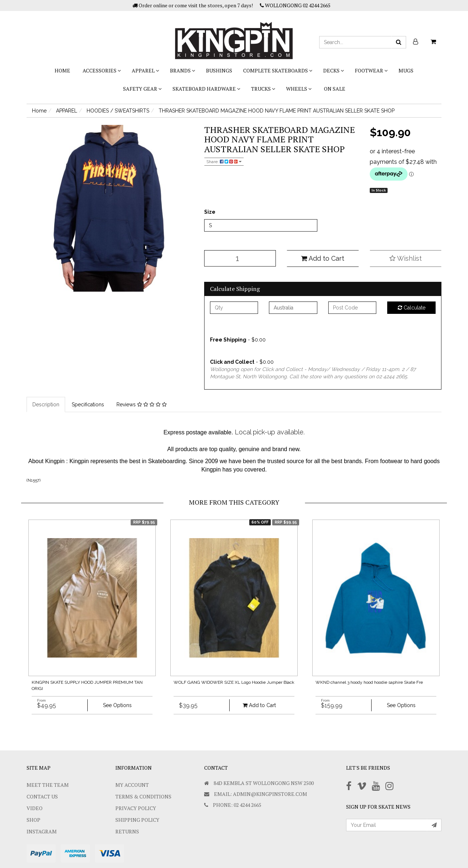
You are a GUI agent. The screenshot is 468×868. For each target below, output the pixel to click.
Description (46, 405)
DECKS (334, 70)
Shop (33, 820)
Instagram (42, 831)
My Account (132, 785)
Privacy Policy (136, 808)
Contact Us (42, 796)
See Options (117, 705)
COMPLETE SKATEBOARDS (278, 70)
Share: (224, 162)
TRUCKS (263, 89)
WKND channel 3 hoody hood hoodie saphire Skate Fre (369, 682)
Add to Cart (323, 258)
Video (35, 808)
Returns (127, 831)
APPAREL (145, 70)
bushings (219, 70)
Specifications (88, 405)
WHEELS (299, 89)
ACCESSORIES (102, 70)
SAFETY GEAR (142, 89)
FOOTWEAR (371, 70)
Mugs (406, 70)
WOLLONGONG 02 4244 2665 (295, 5)
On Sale (335, 89)
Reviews (142, 405)
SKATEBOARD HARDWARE (206, 89)
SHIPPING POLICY (137, 820)
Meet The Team (48, 785)
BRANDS (183, 70)
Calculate (412, 308)
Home (62, 70)
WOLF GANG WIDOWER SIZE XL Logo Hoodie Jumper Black (234, 682)
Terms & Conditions (143, 796)
